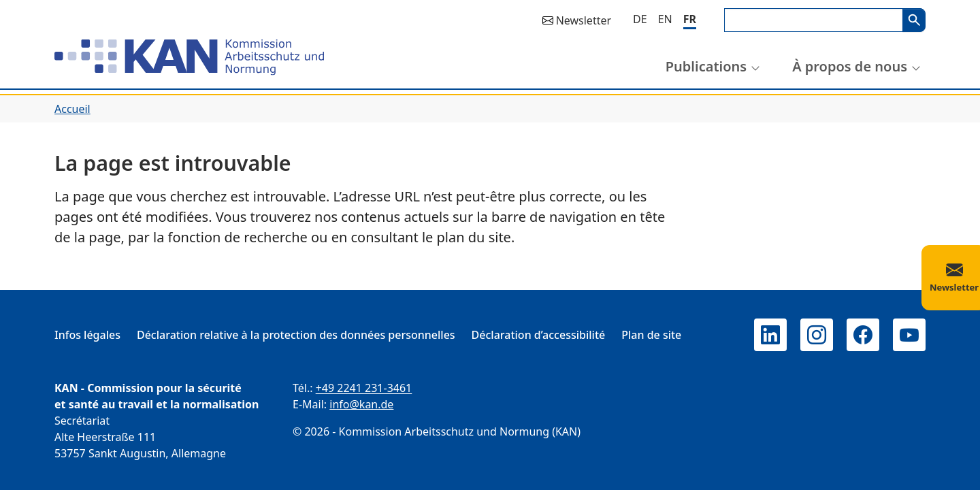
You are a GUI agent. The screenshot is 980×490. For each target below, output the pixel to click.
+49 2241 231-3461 (364, 388)
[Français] (690, 20)
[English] (665, 19)
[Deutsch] (640, 19)
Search (914, 20)
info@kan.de (361, 404)
